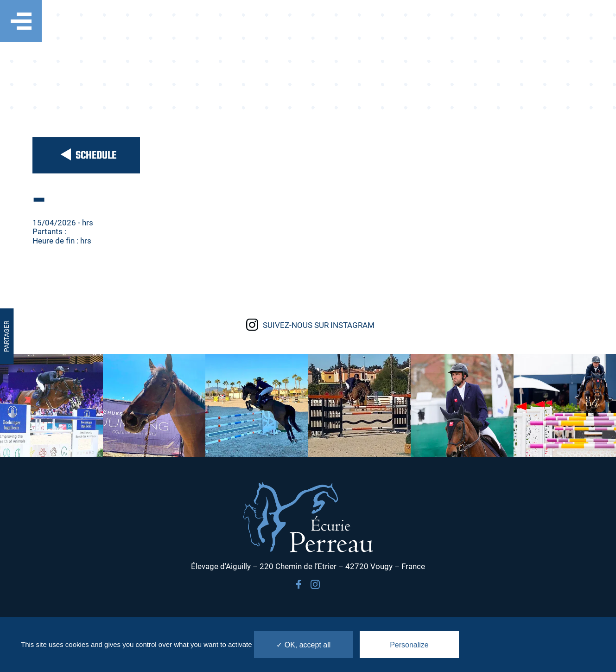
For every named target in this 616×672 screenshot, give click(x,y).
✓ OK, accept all (303, 645)
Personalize (409, 645)
